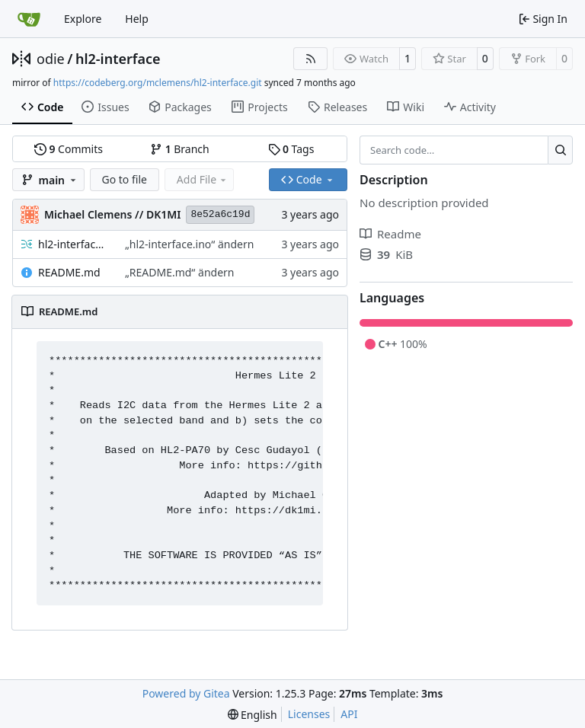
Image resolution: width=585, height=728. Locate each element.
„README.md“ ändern (180, 272)
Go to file (125, 179)
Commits (69, 149)
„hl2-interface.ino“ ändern (189, 244)
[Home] (29, 19)
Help (137, 19)
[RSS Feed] (311, 59)
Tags (291, 149)
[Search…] (560, 150)
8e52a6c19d (220, 214)
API (349, 714)
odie (51, 59)
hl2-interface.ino (74, 244)
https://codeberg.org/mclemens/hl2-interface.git (158, 83)
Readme (390, 234)
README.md (69, 272)
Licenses (309, 714)
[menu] (253, 715)
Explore (83, 19)
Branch (180, 149)
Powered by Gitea (186, 693)
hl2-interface (118, 59)
